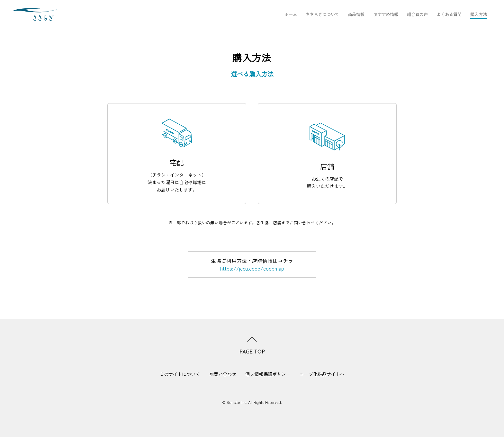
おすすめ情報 (386, 14)
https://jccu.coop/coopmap (252, 268)
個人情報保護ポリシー (268, 374)
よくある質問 (449, 14)
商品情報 (356, 14)
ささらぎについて (322, 14)
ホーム (291, 14)
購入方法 (479, 14)
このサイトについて (180, 374)
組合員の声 (417, 14)
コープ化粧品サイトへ (322, 374)
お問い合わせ (223, 374)
